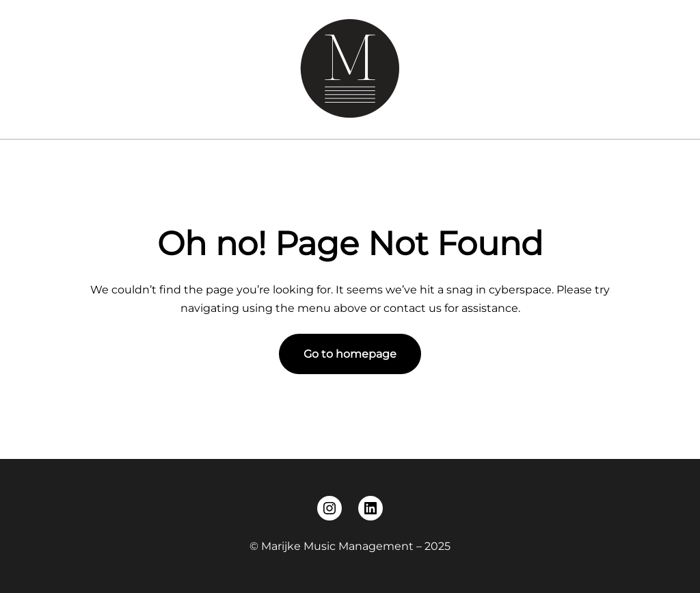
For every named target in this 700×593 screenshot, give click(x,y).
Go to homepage (350, 354)
